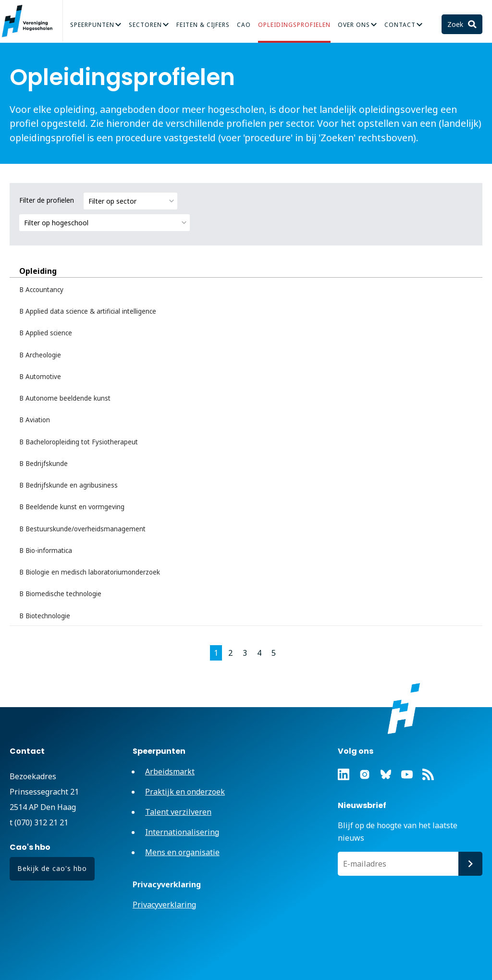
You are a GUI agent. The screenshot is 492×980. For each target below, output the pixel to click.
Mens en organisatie (182, 852)
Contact (400, 25)
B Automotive (40, 377)
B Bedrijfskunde (43, 464)
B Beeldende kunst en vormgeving (72, 507)
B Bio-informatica (46, 551)
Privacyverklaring (164, 905)
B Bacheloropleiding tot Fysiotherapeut (79, 442)
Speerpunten (92, 25)
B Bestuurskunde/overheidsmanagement (82, 529)
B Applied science (46, 333)
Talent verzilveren (178, 812)
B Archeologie (40, 355)
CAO (244, 25)
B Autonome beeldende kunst (65, 398)
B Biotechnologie (45, 616)
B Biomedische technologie (60, 594)
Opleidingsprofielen (294, 25)
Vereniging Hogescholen (31, 21)
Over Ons (354, 25)
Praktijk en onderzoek (185, 792)
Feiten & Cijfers (203, 25)
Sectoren (145, 25)
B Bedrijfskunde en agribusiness (68, 485)
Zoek (456, 24)
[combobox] (130, 201)
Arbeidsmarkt (170, 772)
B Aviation (35, 420)
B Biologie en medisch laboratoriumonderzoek (90, 572)
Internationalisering (182, 832)
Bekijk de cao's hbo (52, 868)
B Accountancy (41, 290)
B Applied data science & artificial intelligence (88, 311)
